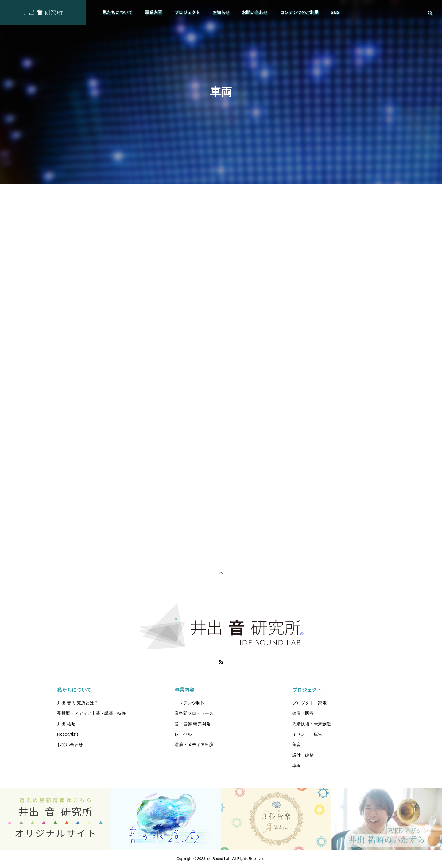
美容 (297, 745)
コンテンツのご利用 (299, 12)
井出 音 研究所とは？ (78, 703)
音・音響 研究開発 (192, 724)
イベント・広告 (307, 734)
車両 (297, 765)
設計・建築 (303, 755)
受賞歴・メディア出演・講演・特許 (91, 713)
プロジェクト (187, 12)
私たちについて (118, 12)
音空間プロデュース (194, 713)
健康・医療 (303, 713)
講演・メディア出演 (194, 745)
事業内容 (153, 12)
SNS (335, 12)
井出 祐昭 (66, 724)
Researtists (68, 734)
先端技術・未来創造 (312, 724)
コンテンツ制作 (190, 703)
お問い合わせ (255, 12)
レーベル (183, 734)
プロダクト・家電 (309, 703)
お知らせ (221, 12)
